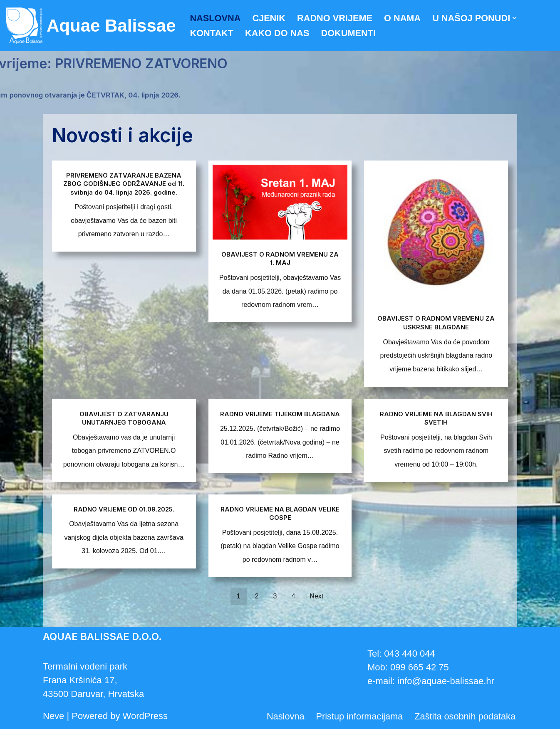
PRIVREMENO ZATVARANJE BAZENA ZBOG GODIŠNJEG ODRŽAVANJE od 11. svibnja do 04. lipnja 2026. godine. (124, 183)
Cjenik (270, 18)
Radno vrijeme (336, 18)
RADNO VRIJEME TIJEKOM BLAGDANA (280, 418)
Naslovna (216, 18)
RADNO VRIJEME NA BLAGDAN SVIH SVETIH (436, 418)
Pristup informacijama (358, 717)
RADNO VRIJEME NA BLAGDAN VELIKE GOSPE (280, 513)
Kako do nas (278, 33)
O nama (405, 18)
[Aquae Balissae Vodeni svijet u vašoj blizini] (91, 26)
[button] (518, 18)
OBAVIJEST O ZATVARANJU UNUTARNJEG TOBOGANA (124, 418)
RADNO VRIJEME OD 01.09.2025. (124, 509)
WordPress (145, 716)
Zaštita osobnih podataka (464, 717)
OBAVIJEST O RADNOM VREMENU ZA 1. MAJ (280, 258)
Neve (53, 716)
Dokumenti (350, 33)
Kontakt (212, 33)
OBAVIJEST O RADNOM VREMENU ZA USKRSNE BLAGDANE (436, 322)
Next (316, 596)
